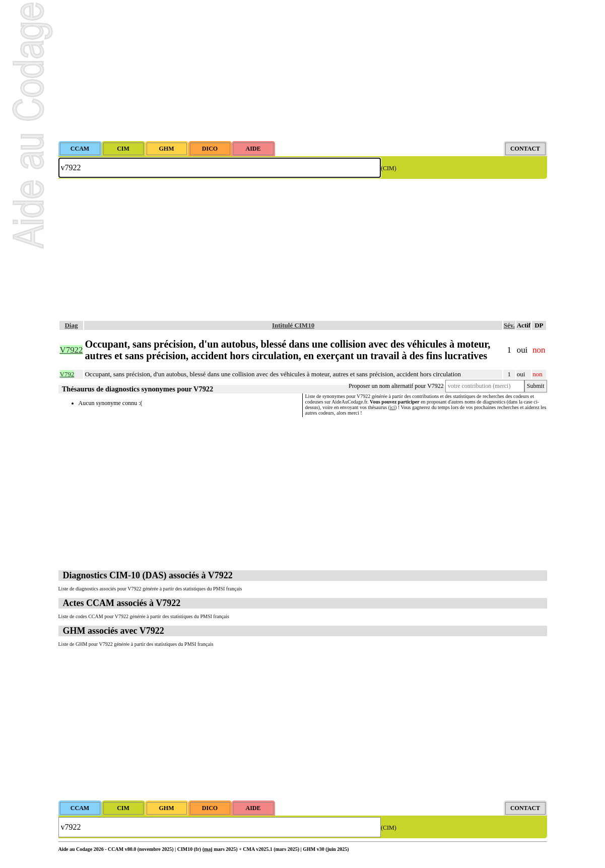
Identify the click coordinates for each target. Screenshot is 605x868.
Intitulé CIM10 (293, 325)
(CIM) (389, 168)
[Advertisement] (303, 71)
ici (392, 407)
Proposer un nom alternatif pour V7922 (396, 386)
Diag (71, 325)
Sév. (509, 325)
